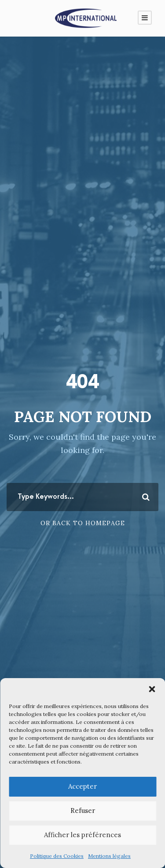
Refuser (83, 811)
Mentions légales (109, 856)
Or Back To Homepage (83, 523)
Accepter (82, 786)
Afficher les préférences (82, 835)
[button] (152, 689)
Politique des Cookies (57, 856)
